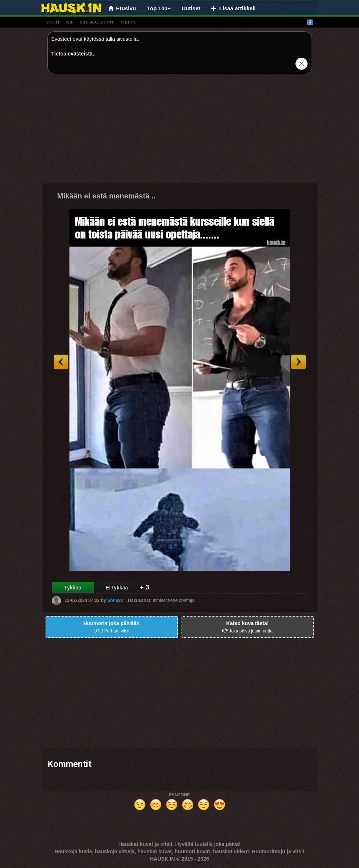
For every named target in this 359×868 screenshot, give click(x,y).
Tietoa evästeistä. (73, 54)
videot (128, 22)
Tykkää (73, 588)
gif (70, 22)
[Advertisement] (180, 131)
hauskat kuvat (97, 22)
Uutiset (191, 8)
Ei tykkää (117, 588)
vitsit (53, 22)
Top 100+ (159, 8)
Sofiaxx (115, 600)
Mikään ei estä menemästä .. (107, 196)
